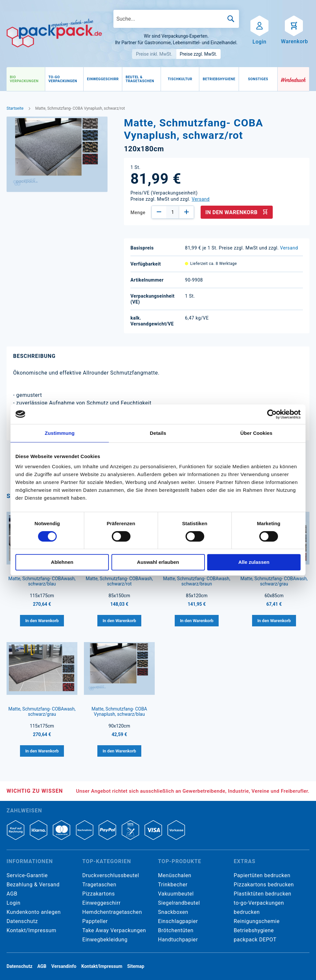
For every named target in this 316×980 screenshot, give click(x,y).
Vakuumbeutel (176, 894)
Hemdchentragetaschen (112, 912)
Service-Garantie (27, 875)
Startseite (15, 108)
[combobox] (176, 19)
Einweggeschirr (101, 903)
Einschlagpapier (178, 921)
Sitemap (136, 966)
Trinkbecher (173, 885)
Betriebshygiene (254, 930)
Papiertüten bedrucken (262, 875)
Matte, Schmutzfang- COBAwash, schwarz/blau (42, 581)
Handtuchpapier (178, 940)
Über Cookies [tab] (256, 433)
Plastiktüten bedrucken (263, 894)
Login (13, 903)
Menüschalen (175, 875)
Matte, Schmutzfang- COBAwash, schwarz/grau (274, 581)
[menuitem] (26, 79)
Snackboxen (173, 912)
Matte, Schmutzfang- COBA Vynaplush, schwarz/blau (119, 712)
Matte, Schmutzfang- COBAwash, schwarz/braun (197, 581)
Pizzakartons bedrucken (264, 885)
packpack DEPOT (255, 940)
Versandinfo (64, 966)
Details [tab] (158, 433)
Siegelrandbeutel (179, 903)
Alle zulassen (254, 562)
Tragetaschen (99, 885)
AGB (12, 894)
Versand (201, 199)
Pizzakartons (99, 894)
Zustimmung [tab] (60, 433)
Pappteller (95, 921)
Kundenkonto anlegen (34, 912)
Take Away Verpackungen (114, 930)
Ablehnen (62, 562)
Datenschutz (22, 921)
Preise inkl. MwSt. (154, 54)
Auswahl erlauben (158, 562)
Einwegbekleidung (105, 940)
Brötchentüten (176, 930)
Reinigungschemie (257, 921)
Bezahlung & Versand (33, 885)
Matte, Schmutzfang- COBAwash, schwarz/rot (119, 581)
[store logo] (54, 33)
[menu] (142, 79)
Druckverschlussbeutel (111, 875)
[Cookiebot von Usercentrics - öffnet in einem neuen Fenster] (272, 414)
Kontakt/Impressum (31, 930)
